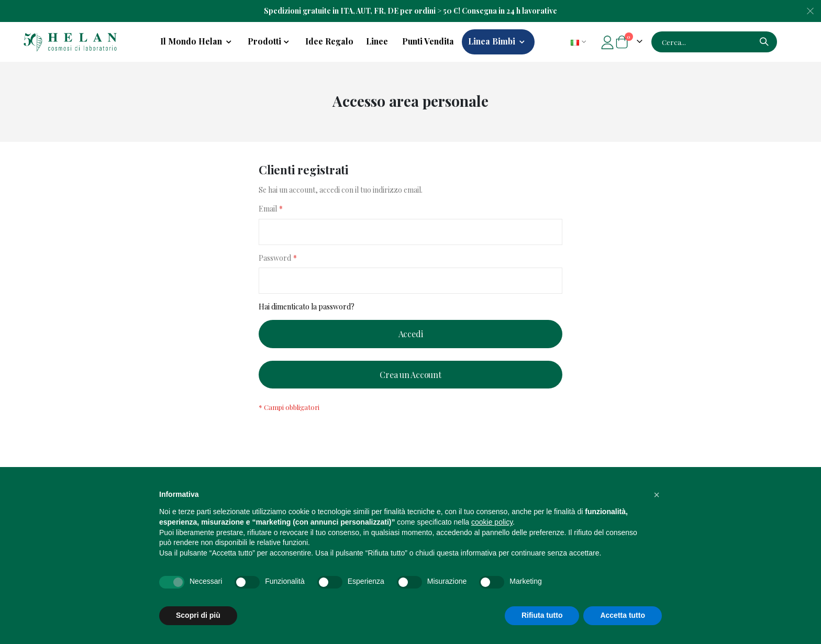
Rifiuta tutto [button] (542, 615)
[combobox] (714, 42)
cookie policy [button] (492, 522)
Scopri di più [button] (198, 615)
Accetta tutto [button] (623, 615)
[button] (657, 495)
